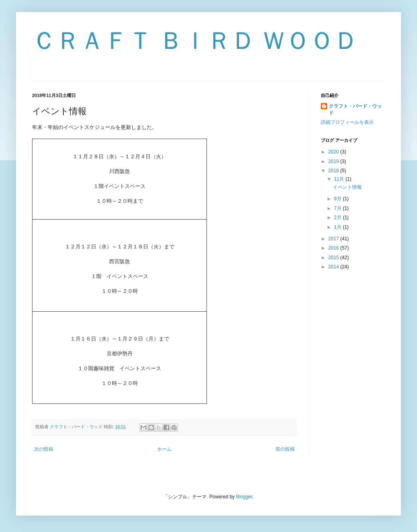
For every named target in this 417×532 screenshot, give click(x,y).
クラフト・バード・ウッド (355, 110)
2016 (334, 248)
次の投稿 (44, 449)
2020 (334, 152)
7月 (338, 208)
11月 (340, 179)
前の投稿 (285, 449)
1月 (338, 227)
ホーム (164, 449)
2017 (334, 239)
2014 (334, 267)
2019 (334, 161)
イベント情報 (347, 187)
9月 (338, 199)
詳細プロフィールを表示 (347, 122)
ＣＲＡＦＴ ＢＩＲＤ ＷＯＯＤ (195, 41)
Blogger (244, 497)
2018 (334, 171)
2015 (334, 258)
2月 (338, 218)
